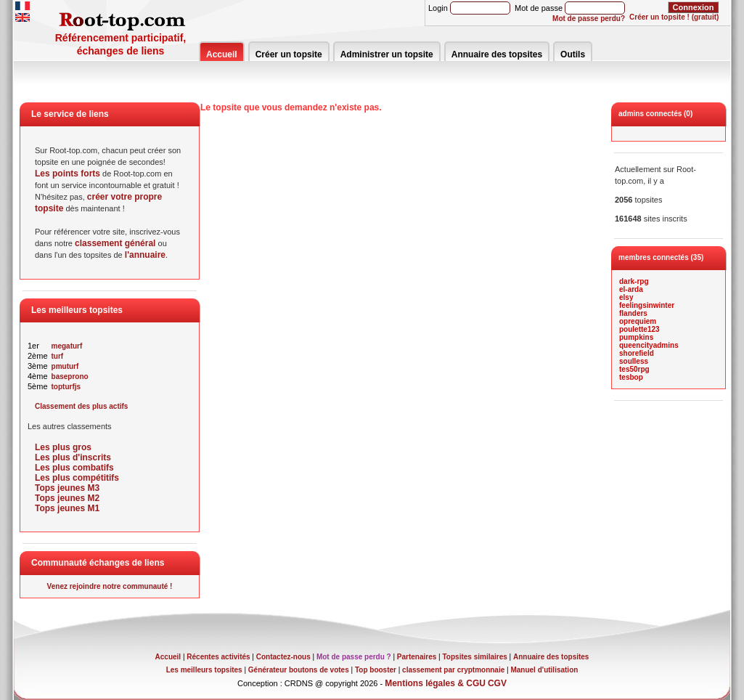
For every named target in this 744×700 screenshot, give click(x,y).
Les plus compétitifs (77, 478)
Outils (573, 54)
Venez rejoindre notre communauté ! (110, 586)
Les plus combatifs (74, 468)
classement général (115, 243)
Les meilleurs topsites (204, 670)
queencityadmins (649, 345)
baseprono (70, 377)
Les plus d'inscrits (73, 457)
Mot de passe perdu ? (354, 657)
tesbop (631, 377)
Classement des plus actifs (81, 406)
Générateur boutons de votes (299, 670)
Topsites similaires (475, 657)
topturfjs (66, 387)
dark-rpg (634, 281)
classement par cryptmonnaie (453, 670)
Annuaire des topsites (497, 54)
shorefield (637, 353)
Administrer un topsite (387, 54)
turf (58, 356)
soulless (634, 361)
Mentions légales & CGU (435, 683)
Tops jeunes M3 (67, 488)
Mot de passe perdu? (589, 19)
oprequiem (638, 321)
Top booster (376, 670)
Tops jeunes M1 (67, 508)
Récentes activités (218, 657)
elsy (626, 297)
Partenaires (417, 657)
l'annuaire (145, 255)
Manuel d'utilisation (544, 670)
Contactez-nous (283, 657)
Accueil (222, 54)
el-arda (631, 289)
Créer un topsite (289, 54)
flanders (633, 313)
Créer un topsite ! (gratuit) (674, 17)
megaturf (67, 346)
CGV (497, 683)
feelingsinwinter (647, 305)
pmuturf (65, 366)
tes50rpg (634, 369)
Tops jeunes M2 (67, 498)
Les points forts (68, 174)
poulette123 (639, 329)
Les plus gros (63, 447)
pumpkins (636, 337)
